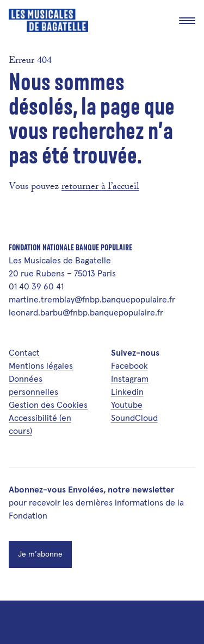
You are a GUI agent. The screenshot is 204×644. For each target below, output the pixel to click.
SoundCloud (134, 418)
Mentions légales (41, 365)
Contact (24, 352)
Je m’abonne (40, 554)
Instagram (130, 378)
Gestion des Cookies (48, 405)
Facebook (129, 365)
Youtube (127, 405)
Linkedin (127, 392)
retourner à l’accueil (100, 188)
